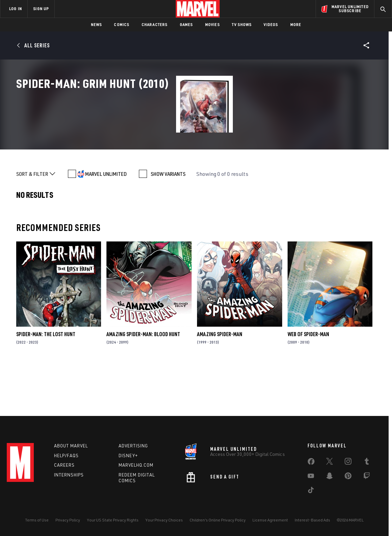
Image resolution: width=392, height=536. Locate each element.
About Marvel (71, 446)
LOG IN (16, 9)
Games (186, 25)
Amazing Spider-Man (220, 382)
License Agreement (270, 520)
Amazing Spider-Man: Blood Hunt (143, 382)
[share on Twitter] (329, 463)
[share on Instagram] (348, 463)
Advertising (133, 446)
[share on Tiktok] (311, 491)
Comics (121, 25)
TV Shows (242, 25)
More (296, 25)
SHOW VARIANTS (168, 222)
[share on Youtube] (311, 477)
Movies (212, 25)
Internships (69, 475)
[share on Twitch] (367, 477)
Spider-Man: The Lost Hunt (46, 382)
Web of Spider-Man (308, 382)
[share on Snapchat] (329, 477)
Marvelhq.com (136, 465)
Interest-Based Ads (312, 520)
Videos (271, 25)
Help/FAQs (66, 456)
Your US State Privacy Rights (113, 520)
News (96, 25)
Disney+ (128, 456)
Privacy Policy (68, 520)
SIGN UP (41, 9)
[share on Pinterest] (348, 477)
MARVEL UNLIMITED (106, 222)
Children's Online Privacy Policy (218, 520)
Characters (155, 25)
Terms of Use (37, 520)
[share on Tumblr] (367, 463)
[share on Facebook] (311, 463)
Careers (64, 465)
